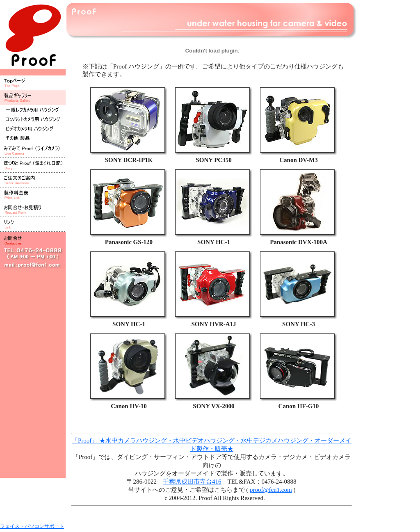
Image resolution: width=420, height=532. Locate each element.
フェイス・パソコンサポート (32, 526)
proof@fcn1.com (271, 490)
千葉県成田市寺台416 (192, 482)
